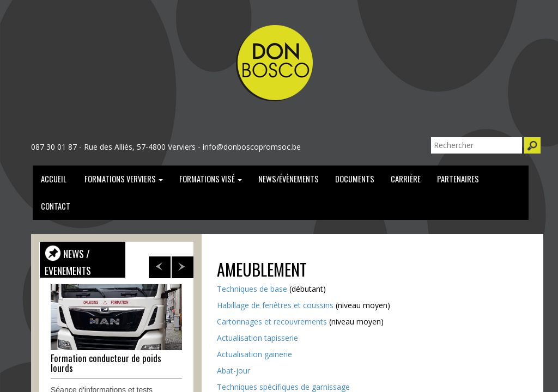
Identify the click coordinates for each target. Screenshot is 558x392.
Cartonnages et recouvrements (272, 321)
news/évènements (289, 179)
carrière (406, 179)
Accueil (54, 179)
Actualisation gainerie (254, 354)
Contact (56, 206)
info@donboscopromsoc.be (252, 147)
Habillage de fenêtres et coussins (275, 305)
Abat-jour (233, 370)
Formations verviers (123, 179)
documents (355, 179)
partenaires (458, 179)
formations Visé (211, 179)
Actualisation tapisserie (257, 338)
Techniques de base (252, 289)
